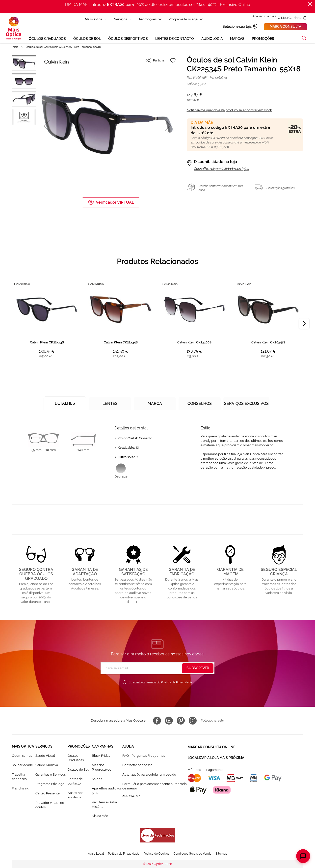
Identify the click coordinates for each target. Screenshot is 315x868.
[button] (47, 126)
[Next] (304, 324)
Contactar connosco (137, 766)
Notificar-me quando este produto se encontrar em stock (229, 111)
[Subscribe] (198, 669)
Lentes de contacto (75, 782)
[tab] (64, 402)
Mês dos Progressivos (102, 768)
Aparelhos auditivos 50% (107, 791)
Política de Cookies (156, 854)
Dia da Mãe (100, 817)
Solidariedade (22, 766)
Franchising (21, 789)
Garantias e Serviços (51, 775)
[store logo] (14, 29)
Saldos (97, 780)
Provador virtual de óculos (50, 806)
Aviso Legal (91, 854)
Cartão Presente (48, 794)
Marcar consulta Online (211, 747)
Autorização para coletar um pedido (149, 775)
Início (15, 48)
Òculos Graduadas (76, 759)
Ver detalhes (219, 78)
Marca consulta (285, 27)
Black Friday (101, 756)
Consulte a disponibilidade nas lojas (222, 169)
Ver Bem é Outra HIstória (104, 805)
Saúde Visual (45, 756)
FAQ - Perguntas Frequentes (144, 756)
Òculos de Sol (78, 770)
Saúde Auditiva (47, 766)
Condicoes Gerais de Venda (196, 854)
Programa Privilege (50, 785)
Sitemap (227, 854)
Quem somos (22, 756)
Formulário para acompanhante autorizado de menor (155, 787)
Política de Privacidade (177, 683)
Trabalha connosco (19, 777)
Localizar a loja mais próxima (216, 756)
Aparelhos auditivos (75, 796)
